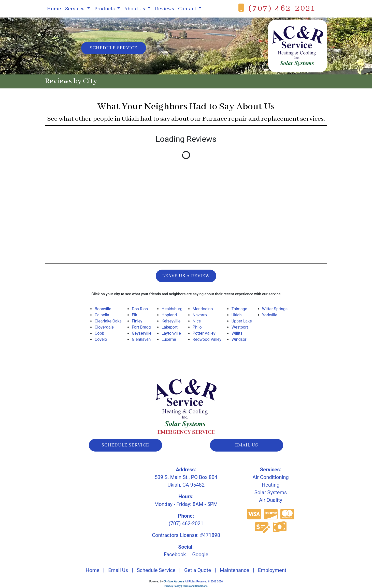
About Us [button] (135, 9)
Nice (197, 321)
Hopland (169, 315)
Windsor (239, 339)
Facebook (175, 554)
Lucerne (169, 339)
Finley (137, 321)
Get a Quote (198, 570)
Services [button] (75, 9)
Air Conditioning (270, 477)
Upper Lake (242, 321)
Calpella (102, 315)
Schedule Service (114, 48)
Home (54, 9)
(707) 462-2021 (282, 9)
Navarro (200, 315)
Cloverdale (104, 327)
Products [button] (105, 9)
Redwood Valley (207, 339)
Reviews (164, 9)
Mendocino (203, 309)
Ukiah (237, 315)
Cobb (99, 333)
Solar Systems (271, 492)
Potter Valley (204, 333)
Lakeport (170, 327)
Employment (272, 570)
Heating (271, 485)
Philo (197, 327)
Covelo (101, 339)
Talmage (239, 309)
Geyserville (142, 333)
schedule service (125, 445)
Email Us (118, 570)
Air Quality (271, 500)
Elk (134, 315)
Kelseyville (171, 321)
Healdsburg (172, 309)
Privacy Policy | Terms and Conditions (186, 586)
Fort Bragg (141, 327)
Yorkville (270, 315)
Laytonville (171, 333)
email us (247, 445)
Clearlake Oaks (108, 321)
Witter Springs (275, 309)
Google (200, 554)
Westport (240, 327)
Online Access (174, 581)
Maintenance (234, 570)
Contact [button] (188, 9)
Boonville (103, 309)
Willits (237, 333)
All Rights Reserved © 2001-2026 (204, 582)
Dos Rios (140, 309)
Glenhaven (141, 339)
